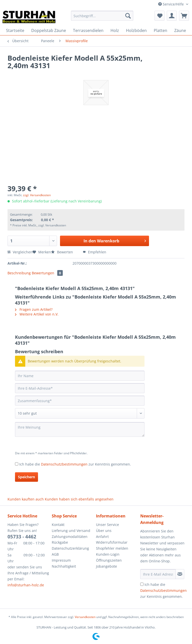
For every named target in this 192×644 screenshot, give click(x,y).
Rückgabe (60, 542)
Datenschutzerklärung (70, 548)
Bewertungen (47, 273)
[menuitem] (102, 18)
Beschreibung (19, 273)
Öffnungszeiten (109, 560)
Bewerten (62, 252)
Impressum (61, 560)
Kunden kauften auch (26, 499)
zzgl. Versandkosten (37, 195)
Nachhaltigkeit (64, 566)
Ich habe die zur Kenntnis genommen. (75, 464)
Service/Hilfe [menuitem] (171, 4)
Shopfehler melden (112, 548)
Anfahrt (102, 537)
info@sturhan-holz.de (26, 585)
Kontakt (58, 525)
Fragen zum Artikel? (34, 309)
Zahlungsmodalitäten (70, 537)
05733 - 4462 (22, 537)
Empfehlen (94, 252)
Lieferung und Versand (71, 531)
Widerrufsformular (112, 542)
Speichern (26, 477)
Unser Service (107, 525)
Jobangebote (106, 566)
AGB (55, 554)
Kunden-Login (108, 554)
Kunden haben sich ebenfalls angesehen (79, 499)
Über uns (104, 531)
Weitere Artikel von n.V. (37, 314)
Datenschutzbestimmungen (64, 464)
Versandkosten (85, 617)
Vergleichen (20, 252)
